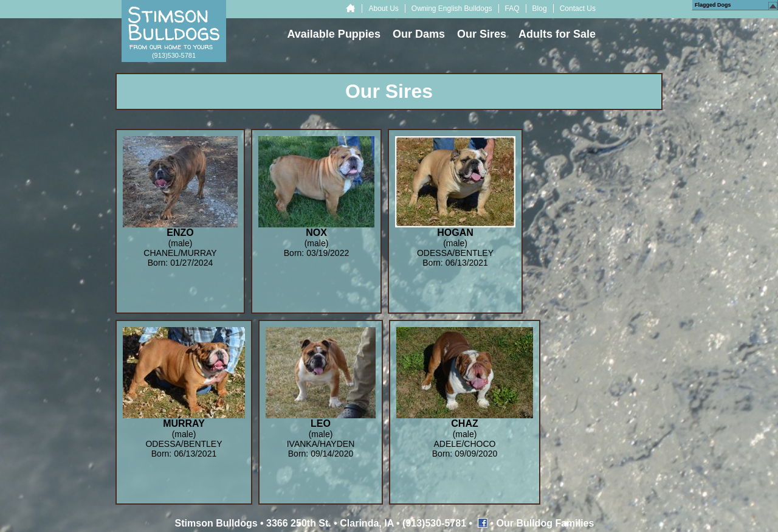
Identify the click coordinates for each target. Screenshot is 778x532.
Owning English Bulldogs (452, 9)
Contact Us (578, 9)
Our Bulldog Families (546, 523)
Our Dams (419, 34)
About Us (383, 9)
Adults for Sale (557, 34)
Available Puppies (334, 34)
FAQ (512, 9)
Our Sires (482, 34)
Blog (540, 9)
